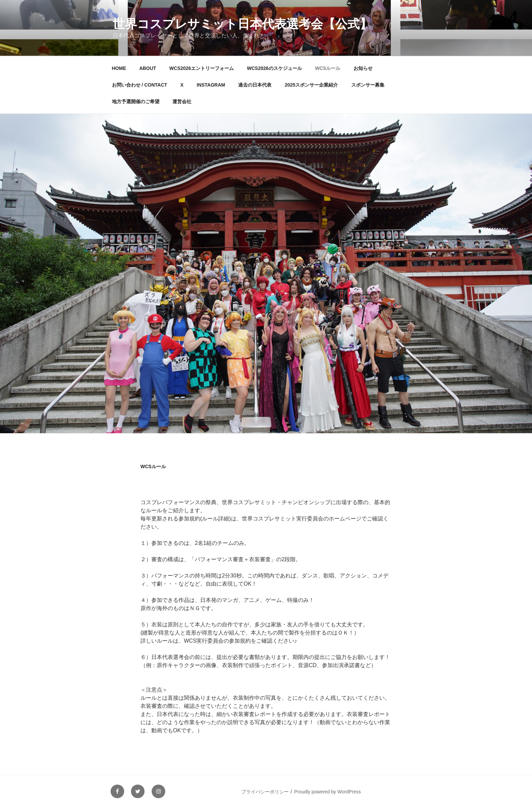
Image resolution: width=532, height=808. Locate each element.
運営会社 (182, 102)
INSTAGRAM (211, 85)
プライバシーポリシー (265, 792)
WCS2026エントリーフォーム (202, 68)
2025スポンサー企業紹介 (311, 85)
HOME (119, 68)
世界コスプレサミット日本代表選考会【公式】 (242, 24)
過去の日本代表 (255, 85)
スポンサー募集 (368, 85)
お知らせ (363, 68)
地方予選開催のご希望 (136, 102)
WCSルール (328, 68)
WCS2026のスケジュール (274, 68)
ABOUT (148, 68)
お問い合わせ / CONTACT (140, 85)
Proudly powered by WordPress (328, 792)
